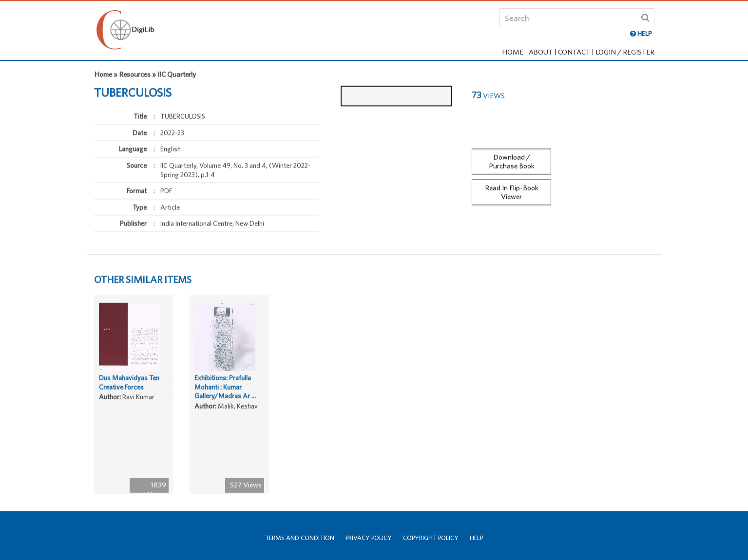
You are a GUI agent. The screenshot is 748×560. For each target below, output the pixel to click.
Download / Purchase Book (512, 158)
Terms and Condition (300, 538)
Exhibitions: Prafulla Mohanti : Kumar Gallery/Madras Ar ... (225, 391)
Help (476, 538)
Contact (574, 52)
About (541, 52)
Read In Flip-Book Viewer (512, 188)
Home (513, 52)
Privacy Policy (369, 538)
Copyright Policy (431, 538)
